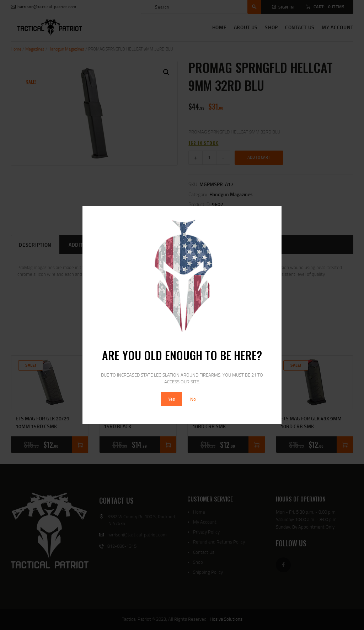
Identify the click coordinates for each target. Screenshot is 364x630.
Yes (172, 399)
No (193, 399)
